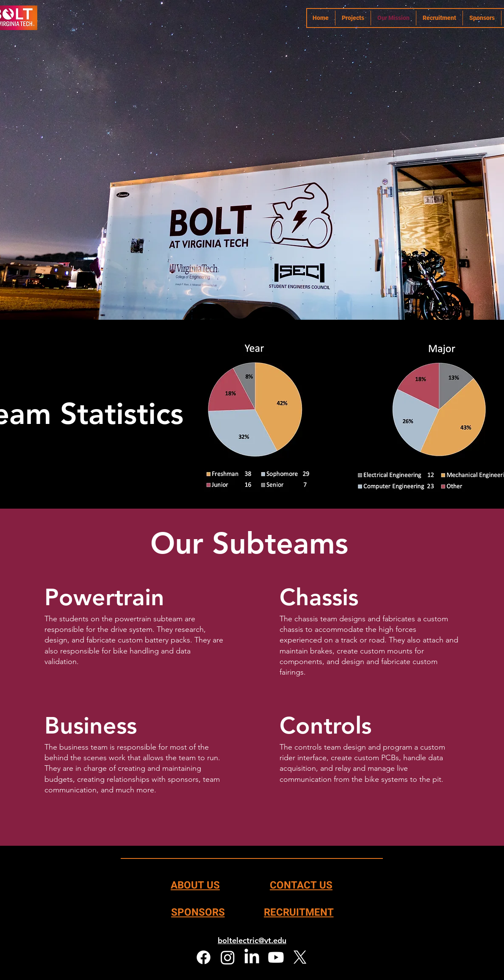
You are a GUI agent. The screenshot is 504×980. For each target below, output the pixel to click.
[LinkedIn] (252, 957)
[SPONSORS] (198, 912)
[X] (300, 957)
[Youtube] (276, 957)
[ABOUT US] (195, 885)
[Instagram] (228, 957)
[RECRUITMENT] (299, 912)
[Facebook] (204, 957)
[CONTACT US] (301, 885)
